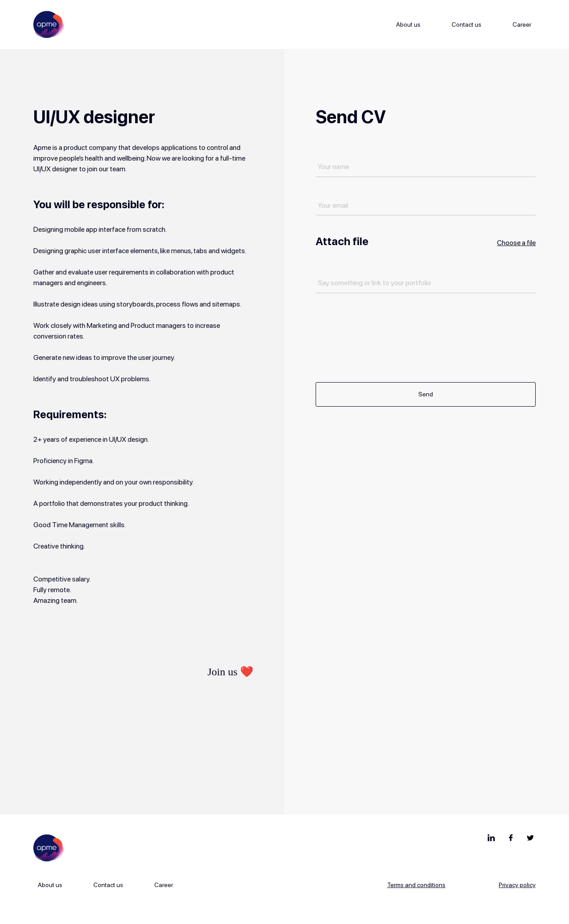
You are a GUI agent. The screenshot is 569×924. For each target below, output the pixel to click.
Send (426, 394)
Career (522, 24)
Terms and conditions (416, 885)
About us (408, 24)
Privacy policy (517, 885)
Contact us (467, 24)
